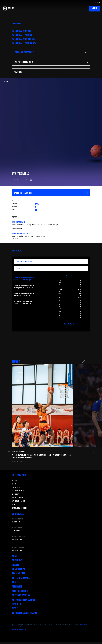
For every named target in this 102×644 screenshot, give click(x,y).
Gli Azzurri (16, 522)
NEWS (16, 362)
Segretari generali (19, 491)
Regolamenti (18, 574)
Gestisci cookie (26, 626)
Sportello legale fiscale (25, 613)
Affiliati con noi (20, 591)
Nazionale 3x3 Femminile (19, 548)
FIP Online (17, 604)
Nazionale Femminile (22, 35)
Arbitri (16, 582)
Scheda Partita (70, 324)
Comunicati (18, 561)
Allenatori (18, 587)
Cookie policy (83, 624)
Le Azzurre (16, 531)
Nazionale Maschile (22, 31)
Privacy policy (17, 626)
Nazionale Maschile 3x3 (24, 39)
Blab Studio (23, 629)
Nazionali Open (17, 539)
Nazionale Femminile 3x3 (24, 43)
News (15, 556)
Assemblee (16, 494)
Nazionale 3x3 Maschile (19, 537)
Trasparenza (19, 569)
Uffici (14, 505)
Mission (15, 481)
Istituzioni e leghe (19, 501)
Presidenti (16, 487)
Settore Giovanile (21, 578)
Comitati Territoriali (19, 508)
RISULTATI (97, 3)
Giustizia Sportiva (21, 595)
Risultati (17, 565)
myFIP (15, 608)
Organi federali (17, 498)
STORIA (14, 484)
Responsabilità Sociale (24, 600)
